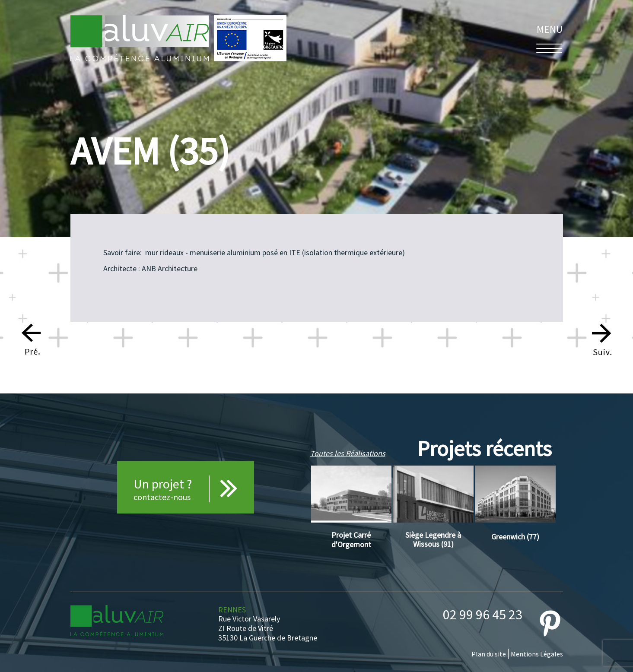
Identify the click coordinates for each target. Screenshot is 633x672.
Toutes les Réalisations (348, 453)
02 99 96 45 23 (483, 615)
